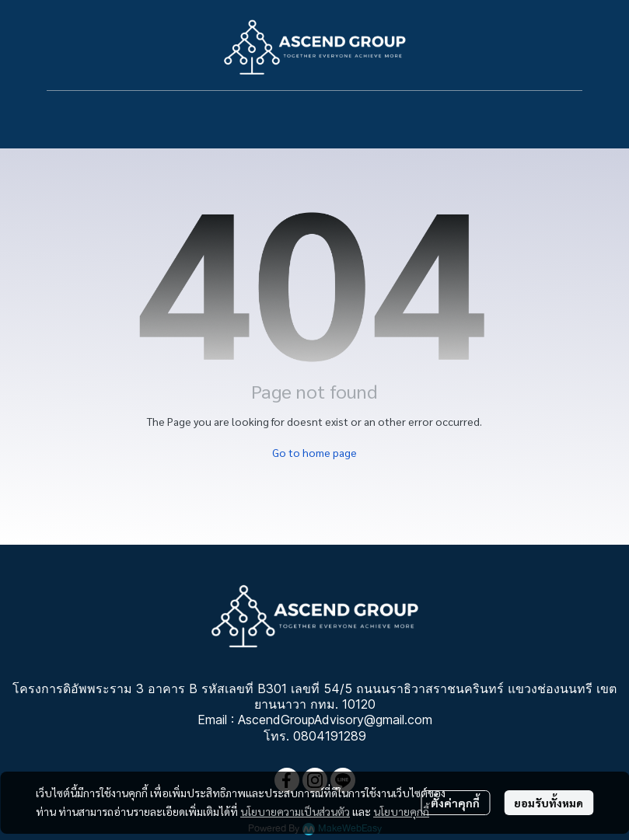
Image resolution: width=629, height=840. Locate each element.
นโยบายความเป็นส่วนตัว (295, 811)
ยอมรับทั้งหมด (549, 803)
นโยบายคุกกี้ (401, 811)
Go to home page (314, 452)
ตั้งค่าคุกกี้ (455, 803)
